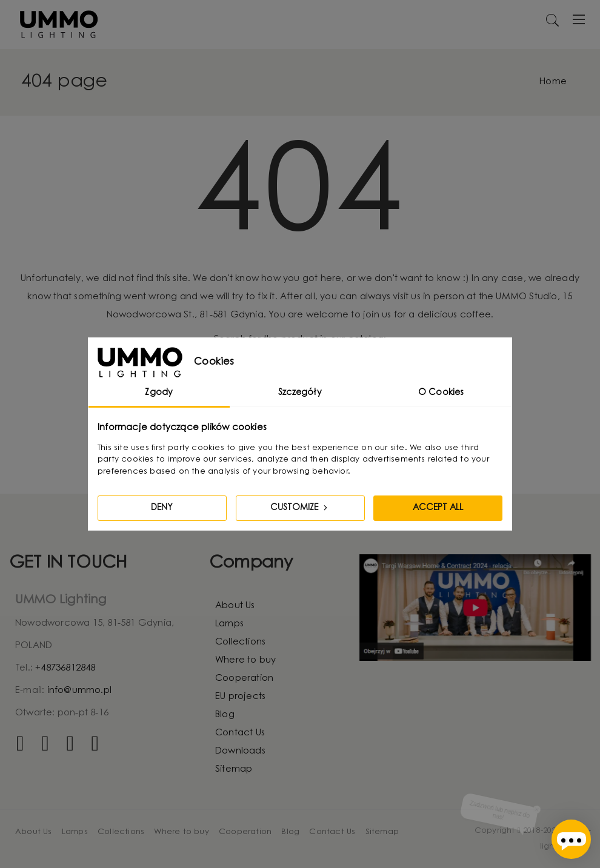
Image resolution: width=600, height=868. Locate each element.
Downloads (240, 751)
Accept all (438, 508)
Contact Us (240, 733)
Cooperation (244, 679)
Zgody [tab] (159, 393)
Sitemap (234, 770)
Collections (240, 642)
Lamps (229, 624)
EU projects (240, 697)
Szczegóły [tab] (300, 393)
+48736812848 (65, 668)
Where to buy (245, 661)
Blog (225, 715)
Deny (162, 508)
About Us (235, 606)
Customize (300, 508)
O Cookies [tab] (441, 393)
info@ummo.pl (79, 691)
